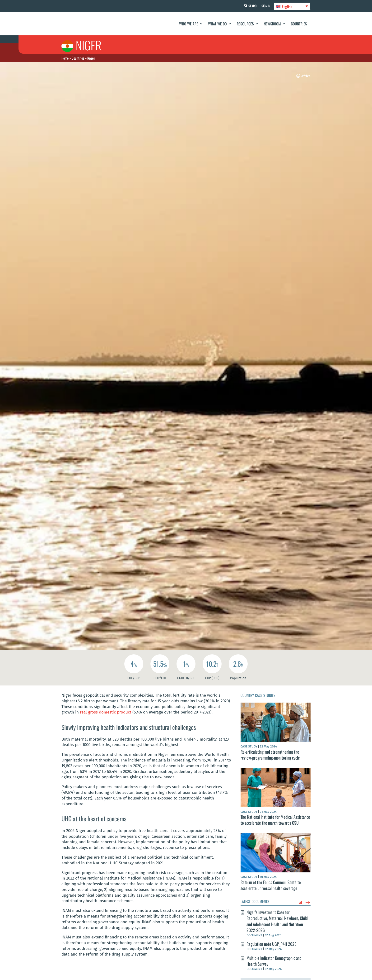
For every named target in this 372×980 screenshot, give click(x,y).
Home (65, 58)
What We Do (217, 24)
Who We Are (189, 24)
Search (250, 6)
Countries (299, 24)
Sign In (264, 6)
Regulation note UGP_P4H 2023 (272, 944)
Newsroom (272, 24)
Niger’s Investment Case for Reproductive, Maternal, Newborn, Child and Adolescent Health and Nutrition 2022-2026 (277, 921)
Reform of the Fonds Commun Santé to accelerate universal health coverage (271, 885)
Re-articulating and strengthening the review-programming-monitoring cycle (270, 755)
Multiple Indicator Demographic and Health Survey (274, 961)
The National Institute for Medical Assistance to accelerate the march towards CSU (275, 820)
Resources (245, 24)
